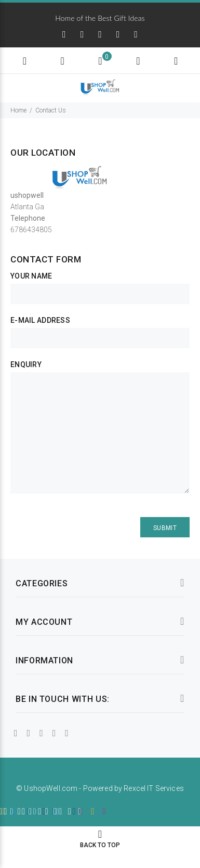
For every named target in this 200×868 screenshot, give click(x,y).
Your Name (31, 276)
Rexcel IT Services (154, 788)
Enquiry (26, 364)
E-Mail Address (40, 320)
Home (18, 110)
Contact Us (51, 110)
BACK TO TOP (100, 845)
